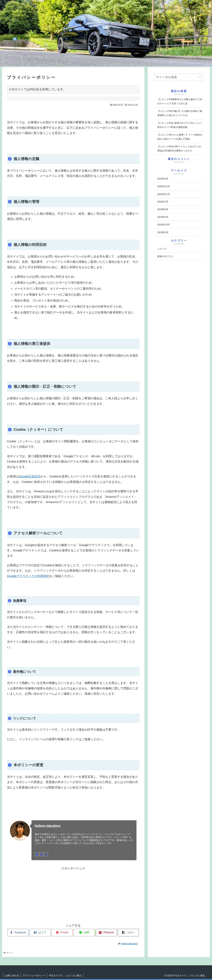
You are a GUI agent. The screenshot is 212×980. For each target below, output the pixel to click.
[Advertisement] (73, 894)
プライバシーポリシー (34, 976)
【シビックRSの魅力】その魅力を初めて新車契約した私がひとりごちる (180, 113)
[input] (179, 77)
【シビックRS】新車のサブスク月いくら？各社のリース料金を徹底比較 (180, 125)
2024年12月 (164, 186)
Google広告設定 (30, 476)
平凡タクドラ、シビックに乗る (65, 976)
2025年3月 (163, 179)
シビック (162, 249)
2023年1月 (163, 232)
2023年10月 (164, 225)
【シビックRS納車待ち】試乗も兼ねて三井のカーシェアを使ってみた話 (180, 101)
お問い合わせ (12, 976)
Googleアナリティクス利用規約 (28, 576)
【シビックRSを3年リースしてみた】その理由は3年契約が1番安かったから (179, 149)
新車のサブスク (165, 256)
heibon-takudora (48, 826)
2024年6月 (163, 209)
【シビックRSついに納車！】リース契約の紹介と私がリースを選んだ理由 (180, 137)
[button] (200, 77)
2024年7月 (163, 202)
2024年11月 (164, 194)
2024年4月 (163, 217)
